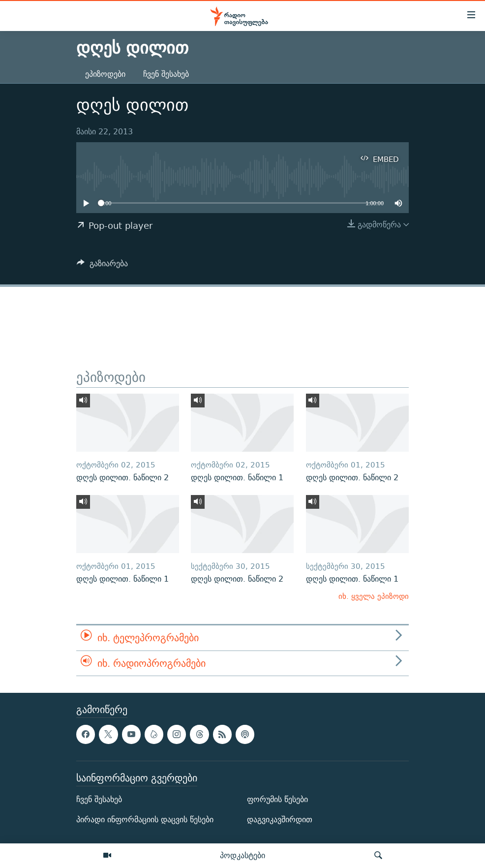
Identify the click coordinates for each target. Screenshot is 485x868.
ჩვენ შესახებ (166, 74)
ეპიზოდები (105, 74)
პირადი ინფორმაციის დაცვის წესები (145, 820)
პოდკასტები (242, 855)
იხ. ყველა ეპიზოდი (374, 596)
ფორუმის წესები (277, 799)
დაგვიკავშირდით (280, 820)
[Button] (102, 266)
